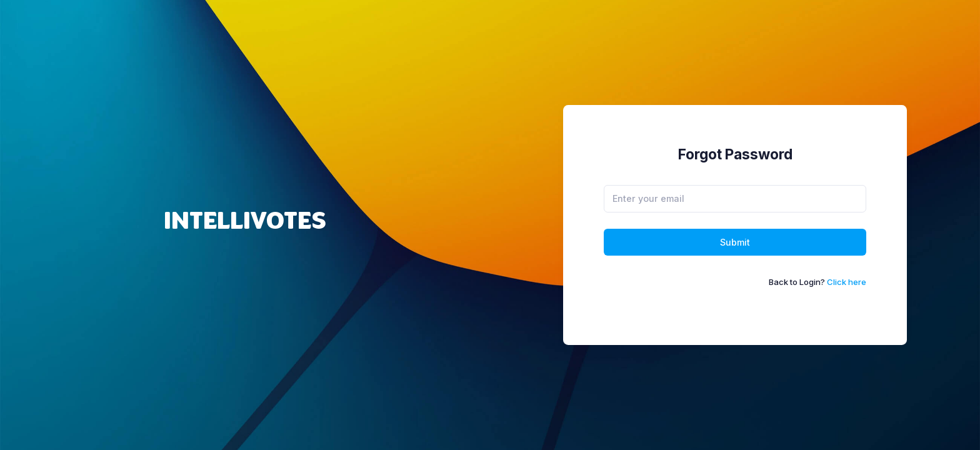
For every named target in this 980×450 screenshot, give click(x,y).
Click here (847, 282)
